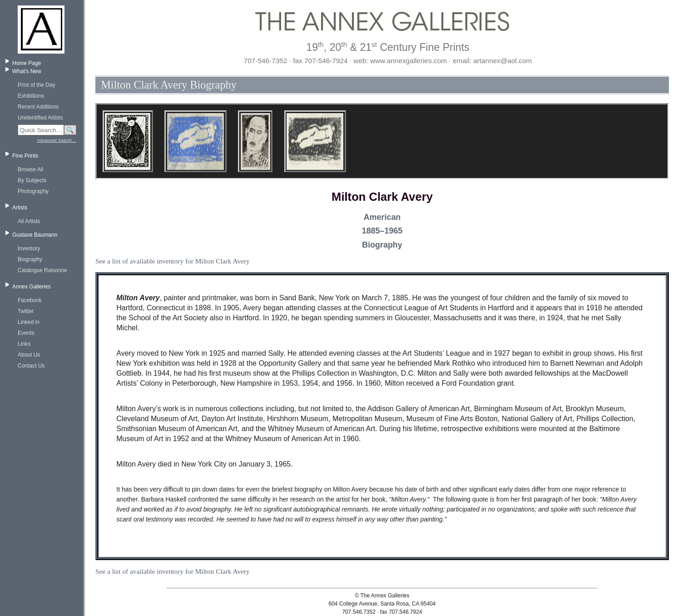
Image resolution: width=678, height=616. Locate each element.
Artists (20, 208)
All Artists (29, 221)
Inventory (29, 248)
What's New (27, 71)
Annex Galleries (32, 287)
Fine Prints (25, 156)
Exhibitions (31, 96)
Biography (30, 259)
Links (24, 344)
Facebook (30, 300)
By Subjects (32, 180)
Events (26, 333)
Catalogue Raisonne (42, 270)
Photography (33, 191)
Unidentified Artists (40, 118)
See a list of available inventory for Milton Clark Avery (173, 261)
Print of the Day (37, 85)
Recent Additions (38, 107)
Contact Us (31, 366)
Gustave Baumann (35, 235)
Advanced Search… (57, 140)
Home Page (27, 63)
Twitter (26, 311)
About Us (29, 355)
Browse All (30, 169)
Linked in (29, 322)
